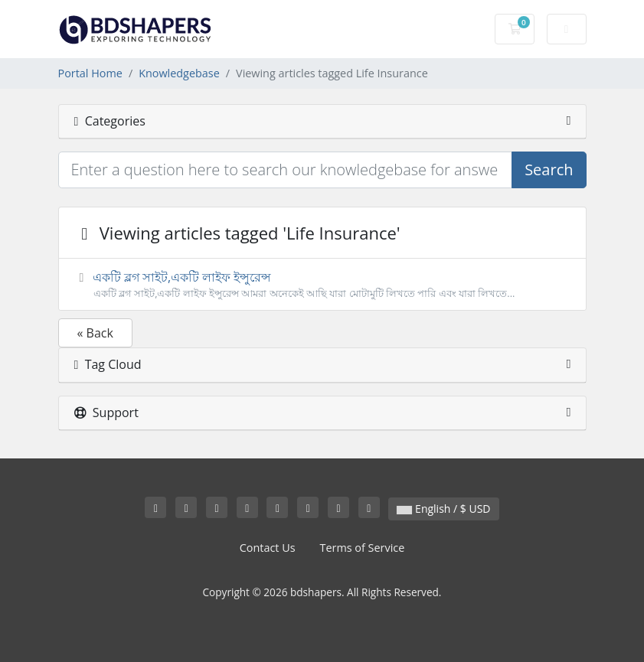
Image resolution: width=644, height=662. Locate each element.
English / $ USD (443, 509)
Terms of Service (363, 548)
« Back (95, 333)
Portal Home (90, 73)
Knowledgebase (179, 73)
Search (549, 170)
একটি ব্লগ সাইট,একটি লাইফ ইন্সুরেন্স (322, 285)
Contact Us (268, 548)
